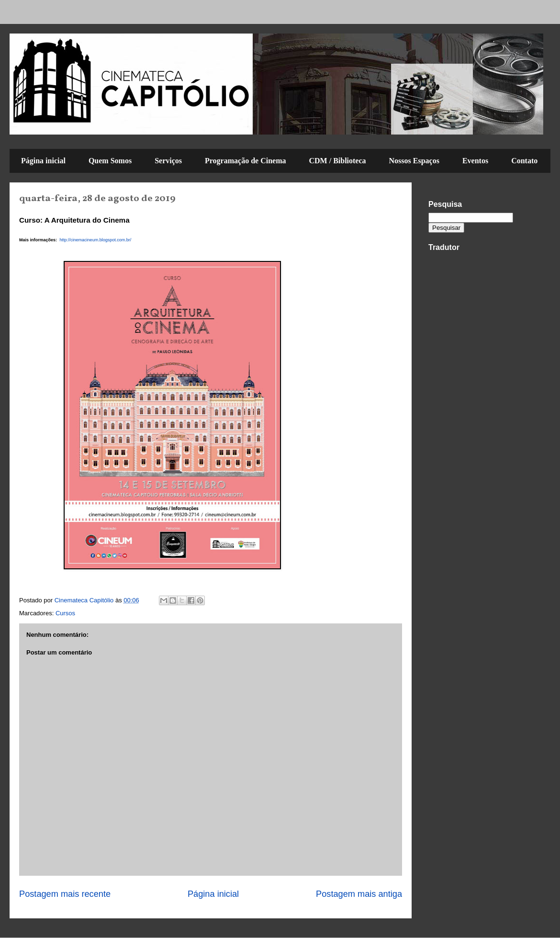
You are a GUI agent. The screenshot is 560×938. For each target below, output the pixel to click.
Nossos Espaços (414, 161)
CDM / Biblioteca (337, 161)
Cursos (65, 613)
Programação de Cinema (245, 161)
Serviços (168, 161)
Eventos (475, 161)
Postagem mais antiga (359, 894)
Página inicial (43, 161)
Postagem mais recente (65, 894)
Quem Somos (110, 161)
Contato (524, 161)
